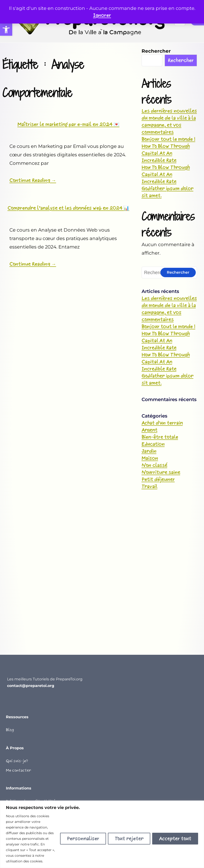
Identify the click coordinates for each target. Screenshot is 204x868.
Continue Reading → (33, 180)
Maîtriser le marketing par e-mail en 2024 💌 (68, 124)
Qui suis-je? (17, 761)
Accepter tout (175, 839)
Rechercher (156, 51)
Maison (150, 458)
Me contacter (18, 770)
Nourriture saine (161, 472)
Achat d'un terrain (162, 423)
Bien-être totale (160, 437)
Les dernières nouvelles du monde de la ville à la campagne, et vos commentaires (169, 122)
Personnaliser (83, 839)
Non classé (154, 465)
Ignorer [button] (102, 15)
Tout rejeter (129, 839)
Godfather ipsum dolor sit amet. (167, 192)
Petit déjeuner (158, 479)
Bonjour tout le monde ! (168, 139)
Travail (149, 486)
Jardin (149, 451)
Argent (149, 430)
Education (153, 444)
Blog (10, 730)
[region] (102, 834)
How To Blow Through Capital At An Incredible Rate (166, 153)
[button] (6, 30)
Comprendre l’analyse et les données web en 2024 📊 (68, 208)
